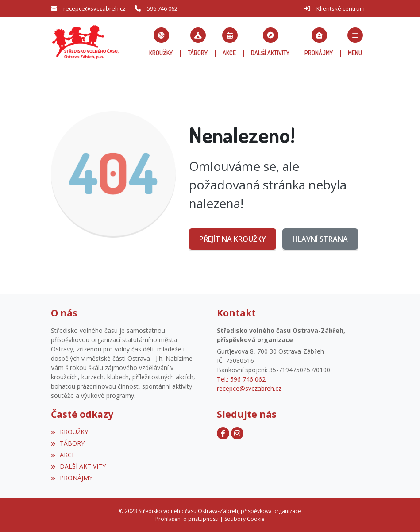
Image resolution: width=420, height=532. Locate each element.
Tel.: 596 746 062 (241, 379)
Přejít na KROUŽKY (233, 239)
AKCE (63, 455)
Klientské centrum (341, 8)
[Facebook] (223, 433)
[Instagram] (237, 433)
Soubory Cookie (245, 519)
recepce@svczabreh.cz (94, 8)
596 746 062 (162, 8)
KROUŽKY (69, 432)
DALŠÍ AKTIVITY (78, 466)
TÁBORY (68, 443)
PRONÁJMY (72, 478)
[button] (355, 42)
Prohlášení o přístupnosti (187, 519)
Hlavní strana (320, 239)
